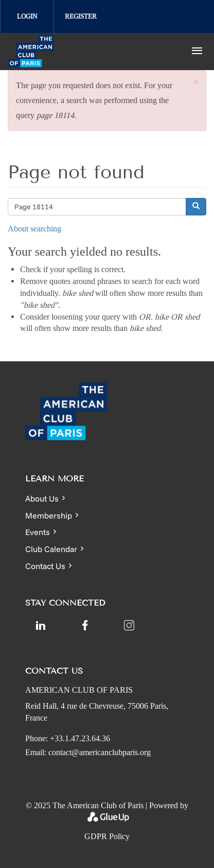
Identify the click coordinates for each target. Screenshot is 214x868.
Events (38, 532)
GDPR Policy (107, 836)
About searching (34, 229)
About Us (42, 498)
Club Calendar (51, 549)
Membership (49, 515)
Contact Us (45, 566)
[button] (195, 83)
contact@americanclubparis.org (100, 752)
